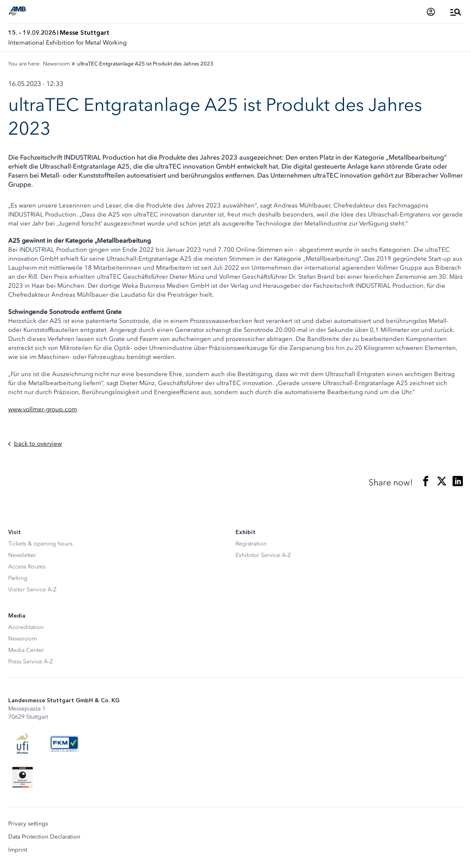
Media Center (26, 650)
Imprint (18, 850)
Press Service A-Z (31, 662)
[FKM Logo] (64, 744)
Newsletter (22, 555)
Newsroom (23, 639)
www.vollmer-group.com (43, 409)
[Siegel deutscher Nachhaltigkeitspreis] (23, 777)
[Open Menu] (456, 12)
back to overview (35, 444)
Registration (251, 544)
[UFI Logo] (23, 744)
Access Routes (27, 567)
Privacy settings (28, 824)
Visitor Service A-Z (32, 590)
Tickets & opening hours (40, 544)
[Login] (431, 12)
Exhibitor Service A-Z (263, 555)
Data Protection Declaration (44, 837)
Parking (18, 578)
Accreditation (26, 627)
